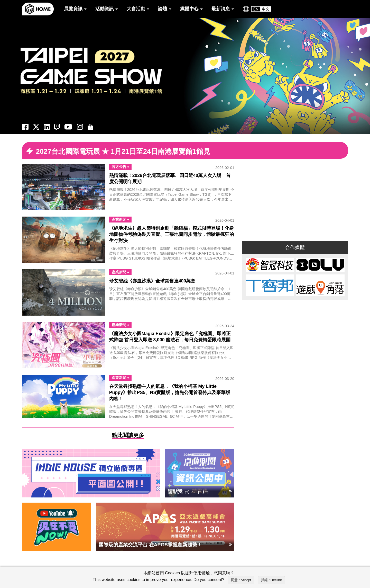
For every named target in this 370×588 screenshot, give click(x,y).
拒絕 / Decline (272, 580)
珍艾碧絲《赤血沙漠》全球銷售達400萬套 (152, 281)
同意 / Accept (241, 580)
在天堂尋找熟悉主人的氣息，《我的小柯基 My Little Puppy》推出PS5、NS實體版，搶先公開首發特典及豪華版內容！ (170, 393)
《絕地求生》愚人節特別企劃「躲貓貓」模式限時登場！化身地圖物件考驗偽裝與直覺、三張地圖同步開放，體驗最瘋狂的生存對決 (172, 234)
